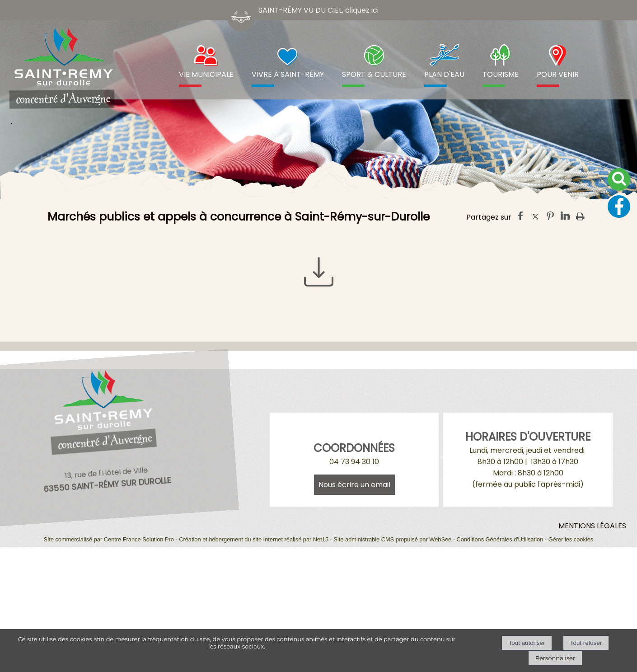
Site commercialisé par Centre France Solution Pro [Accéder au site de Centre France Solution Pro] (109, 539)
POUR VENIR (558, 74)
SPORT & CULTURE (374, 74)
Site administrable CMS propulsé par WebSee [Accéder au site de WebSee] (392, 539)
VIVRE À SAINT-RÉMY (288, 74)
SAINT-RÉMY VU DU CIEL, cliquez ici (318, 10)
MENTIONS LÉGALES (592, 526)
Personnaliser (555, 658)
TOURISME (501, 74)
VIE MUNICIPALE (206, 74)
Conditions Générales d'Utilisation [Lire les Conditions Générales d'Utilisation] (500, 539)
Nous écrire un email (354, 485)
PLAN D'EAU (444, 74)
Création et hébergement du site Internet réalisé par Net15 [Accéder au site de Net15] (254, 539)
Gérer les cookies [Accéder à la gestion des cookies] (571, 539)
